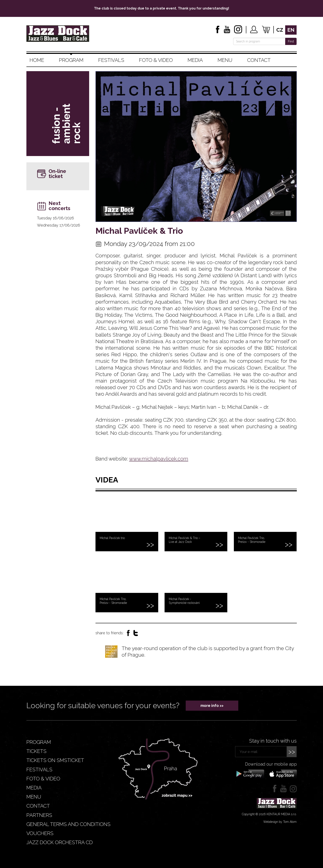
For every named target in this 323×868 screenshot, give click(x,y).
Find (291, 41)
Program (71, 60)
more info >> (212, 706)
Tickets (36, 751)
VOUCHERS (40, 833)
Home (37, 60)
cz (280, 30)
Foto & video (156, 60)
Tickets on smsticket (55, 760)
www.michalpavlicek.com (159, 459)
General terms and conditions (68, 824)
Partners (39, 815)
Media (195, 60)
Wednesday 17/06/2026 (59, 225)
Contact (259, 60)
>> (292, 752)
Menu (225, 60)
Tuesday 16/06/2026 (55, 218)
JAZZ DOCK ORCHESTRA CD (60, 842)
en (291, 30)
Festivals (111, 60)
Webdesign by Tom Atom (280, 822)
